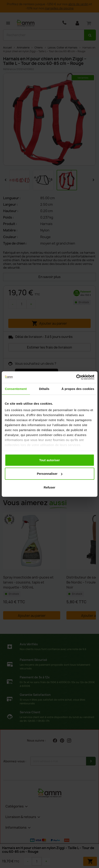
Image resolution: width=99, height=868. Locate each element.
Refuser (50, 487)
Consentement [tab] (16, 389)
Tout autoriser (50, 460)
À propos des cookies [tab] (78, 389)
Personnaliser (50, 474)
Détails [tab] (44, 389)
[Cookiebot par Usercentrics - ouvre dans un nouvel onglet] (76, 377)
